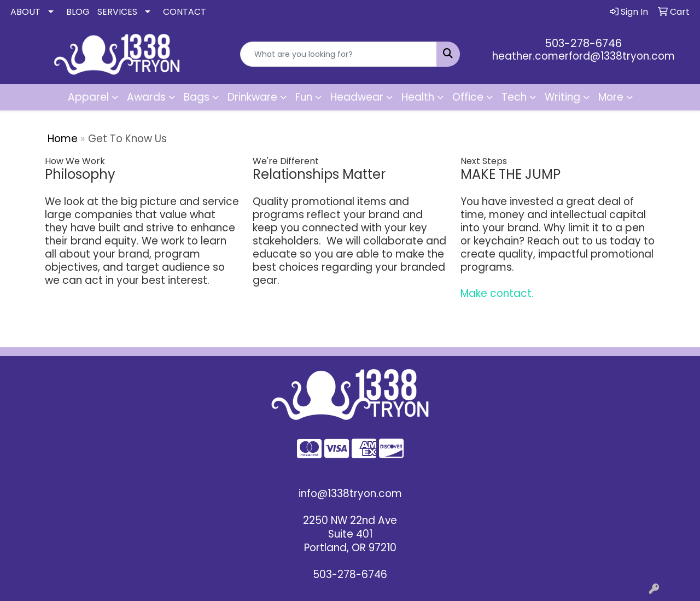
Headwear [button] (357, 97)
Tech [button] (514, 97)
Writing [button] (562, 97)
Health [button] (418, 97)
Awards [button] (146, 97)
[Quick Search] (339, 54)
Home (63, 139)
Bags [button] (197, 97)
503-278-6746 (583, 43)
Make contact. (497, 293)
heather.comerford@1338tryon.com (584, 56)
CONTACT (185, 12)
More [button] (611, 97)
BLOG (78, 12)
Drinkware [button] (252, 97)
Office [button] (468, 97)
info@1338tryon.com (350, 494)
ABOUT (25, 12)
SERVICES (117, 12)
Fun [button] (304, 97)
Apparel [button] (88, 97)
